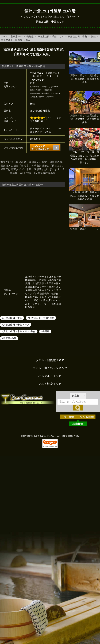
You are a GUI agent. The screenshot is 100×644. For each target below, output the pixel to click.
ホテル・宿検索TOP (12, 37)
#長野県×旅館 (9, 338)
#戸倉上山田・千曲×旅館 (41, 318)
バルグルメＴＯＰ (50, 376)
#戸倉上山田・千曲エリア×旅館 (19, 331)
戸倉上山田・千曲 (78, 37)
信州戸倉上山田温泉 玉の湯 (16, 40)
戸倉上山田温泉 (41, 111)
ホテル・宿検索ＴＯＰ (50, 360)
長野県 (30, 37)
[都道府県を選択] (78, 396)
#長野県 (45, 331)
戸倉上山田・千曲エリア (51, 37)
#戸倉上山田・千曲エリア (16, 325)
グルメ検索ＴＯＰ (50, 384)
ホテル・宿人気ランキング (50, 368)
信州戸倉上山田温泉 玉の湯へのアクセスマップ (33, 230)
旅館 (93, 37)
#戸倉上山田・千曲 (12, 318)
